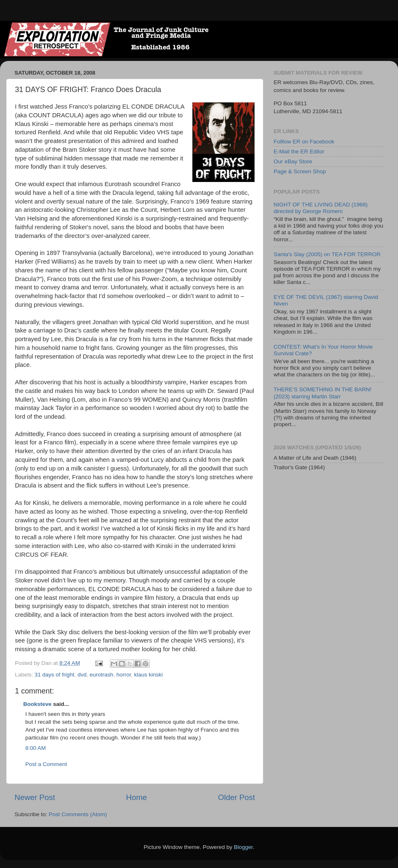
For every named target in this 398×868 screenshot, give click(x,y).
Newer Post (35, 797)
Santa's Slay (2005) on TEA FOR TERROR (327, 254)
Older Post (237, 797)
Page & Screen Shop (300, 171)
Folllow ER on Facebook (304, 142)
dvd (82, 675)
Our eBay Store (293, 161)
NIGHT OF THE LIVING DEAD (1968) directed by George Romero (321, 208)
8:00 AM (36, 748)
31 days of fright (54, 675)
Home (136, 797)
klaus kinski (149, 675)
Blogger (243, 847)
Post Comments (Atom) (78, 814)
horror (124, 675)
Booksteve (37, 704)
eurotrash (101, 675)
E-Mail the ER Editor (299, 152)
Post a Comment (46, 764)
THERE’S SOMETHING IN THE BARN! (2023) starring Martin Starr (323, 393)
